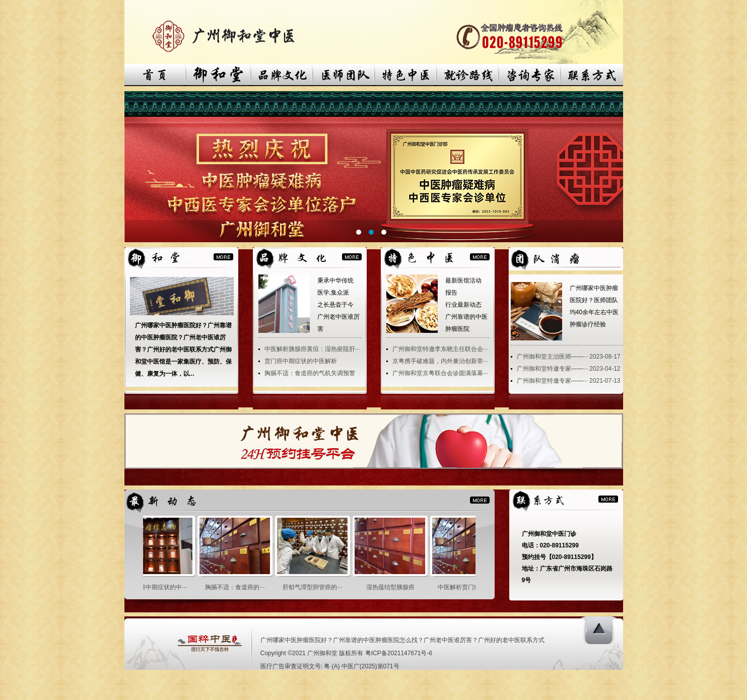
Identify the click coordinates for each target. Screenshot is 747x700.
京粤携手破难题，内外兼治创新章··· (440, 361)
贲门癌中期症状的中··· (161, 587)
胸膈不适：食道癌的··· (239, 587)
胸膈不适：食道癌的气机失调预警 (310, 373)
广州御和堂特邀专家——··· (553, 369)
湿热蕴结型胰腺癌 (394, 587)
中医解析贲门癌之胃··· (471, 587)
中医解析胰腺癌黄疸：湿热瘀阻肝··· (312, 349)
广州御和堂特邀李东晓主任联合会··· (440, 349)
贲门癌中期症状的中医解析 (301, 361)
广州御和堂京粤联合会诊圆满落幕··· (440, 373)
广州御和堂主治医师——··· (553, 357)
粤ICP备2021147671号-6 (399, 653)
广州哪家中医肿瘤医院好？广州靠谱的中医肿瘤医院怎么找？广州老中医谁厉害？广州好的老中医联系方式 (402, 640)
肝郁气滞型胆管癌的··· (316, 587)
